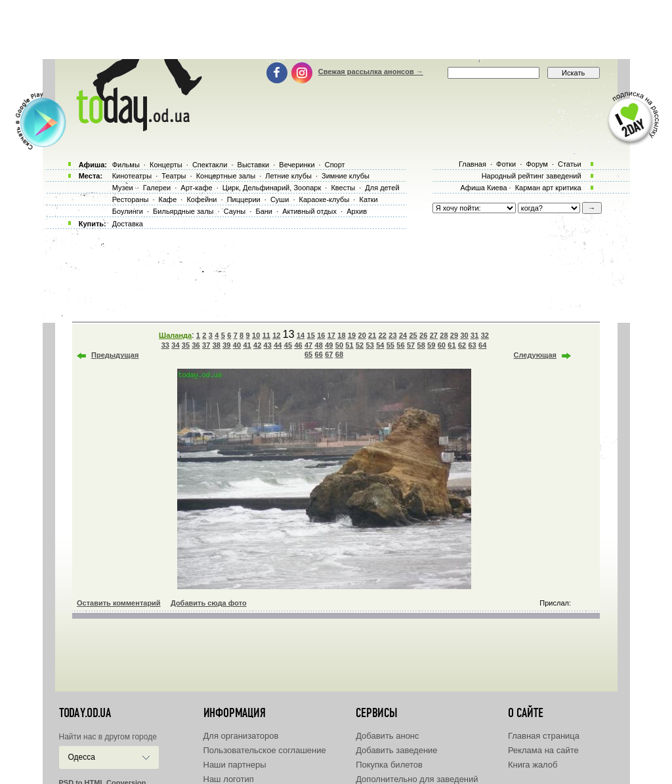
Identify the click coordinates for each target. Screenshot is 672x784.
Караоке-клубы (325, 199)
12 (276, 335)
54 (380, 345)
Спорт (335, 165)
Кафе (168, 199)
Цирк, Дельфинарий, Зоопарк (272, 188)
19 (352, 335)
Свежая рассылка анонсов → (371, 72)
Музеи (123, 188)
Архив (357, 211)
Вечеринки (297, 165)
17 (331, 335)
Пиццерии (244, 199)
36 (196, 345)
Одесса (82, 757)
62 (462, 345)
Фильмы (126, 165)
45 (288, 345)
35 (186, 345)
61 (451, 345)
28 (444, 335)
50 (339, 345)
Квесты (343, 188)
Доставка (128, 224)
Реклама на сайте (543, 750)
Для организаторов (241, 736)
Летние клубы (288, 176)
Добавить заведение (396, 750)
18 (341, 335)
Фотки (506, 164)
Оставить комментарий (119, 603)
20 (362, 335)
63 (472, 345)
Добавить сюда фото (209, 603)
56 (400, 345)
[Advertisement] (336, 30)
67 (329, 354)
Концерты (166, 165)
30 (464, 335)
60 (442, 345)
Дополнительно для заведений (417, 779)
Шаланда (175, 335)
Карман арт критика (548, 188)
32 (485, 335)
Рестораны (131, 199)
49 (329, 345)
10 (256, 335)
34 (175, 345)
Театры (174, 176)
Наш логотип (229, 779)
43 (268, 345)
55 (390, 345)
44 (278, 345)
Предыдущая (115, 355)
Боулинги (128, 211)
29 (454, 335)
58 (421, 345)
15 (311, 335)
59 (431, 345)
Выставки (254, 165)
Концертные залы (226, 176)
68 (339, 354)
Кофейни (201, 199)
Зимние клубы (346, 176)
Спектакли (210, 165)
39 (226, 345)
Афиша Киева (483, 188)
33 (165, 345)
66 (319, 354)
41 (247, 345)
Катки (368, 199)
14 (301, 335)
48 (319, 345)
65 (308, 354)
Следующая (535, 355)
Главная (472, 164)
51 (349, 345)
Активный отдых (309, 211)
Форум (536, 164)
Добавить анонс (387, 736)
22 (383, 335)
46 (298, 345)
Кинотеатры (132, 176)
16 (321, 335)
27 (434, 335)
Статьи (570, 164)
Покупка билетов (389, 765)
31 (474, 335)
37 (206, 345)
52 (360, 345)
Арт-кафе (196, 188)
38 (217, 345)
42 (257, 345)
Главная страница (544, 736)
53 (370, 345)
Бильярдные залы (183, 211)
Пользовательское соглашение (265, 750)
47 (308, 345)
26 (423, 335)
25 (413, 335)
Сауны (235, 211)
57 (411, 345)
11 (266, 335)
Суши (280, 199)
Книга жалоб (533, 765)
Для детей (382, 188)
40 (237, 345)
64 (482, 345)
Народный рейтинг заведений (532, 176)
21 (372, 335)
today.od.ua (85, 713)
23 (392, 335)
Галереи (157, 188)
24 (403, 335)
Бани (264, 211)
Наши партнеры (235, 765)
